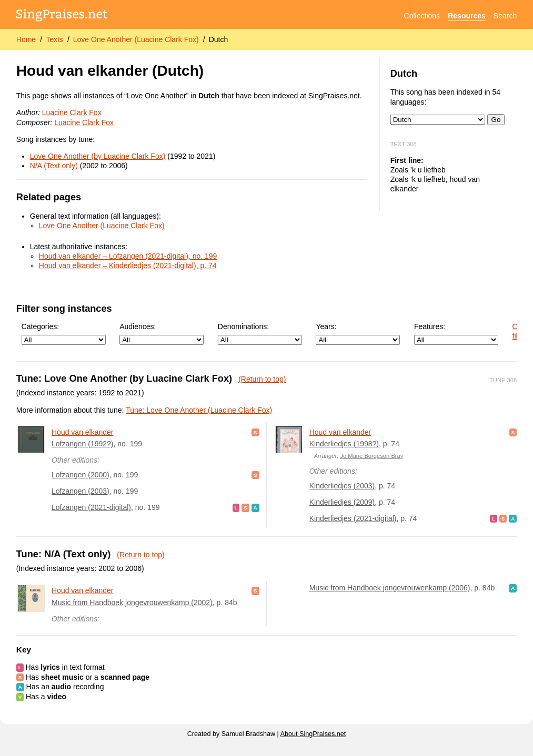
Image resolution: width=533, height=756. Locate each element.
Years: (358, 334)
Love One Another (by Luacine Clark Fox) (98, 156)
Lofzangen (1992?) (83, 444)
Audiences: (162, 334)
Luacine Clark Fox (72, 113)
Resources (467, 16)
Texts (54, 39)
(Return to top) (262, 379)
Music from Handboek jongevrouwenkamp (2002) (132, 602)
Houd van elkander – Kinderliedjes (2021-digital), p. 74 (128, 265)
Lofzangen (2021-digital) (91, 507)
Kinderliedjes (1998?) (344, 444)
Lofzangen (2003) (81, 491)
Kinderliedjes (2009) (342, 502)
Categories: (64, 334)
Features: (456, 334)
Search (505, 16)
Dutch (219, 39)
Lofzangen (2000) (81, 475)
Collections (422, 16)
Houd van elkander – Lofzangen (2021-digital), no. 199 (128, 256)
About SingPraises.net (313, 734)
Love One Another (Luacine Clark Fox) (136, 39)
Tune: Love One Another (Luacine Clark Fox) (199, 410)
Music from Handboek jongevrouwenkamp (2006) (390, 588)
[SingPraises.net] (62, 16)
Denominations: (260, 334)
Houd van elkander (83, 432)
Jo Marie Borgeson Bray (371, 456)
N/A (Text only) (54, 166)
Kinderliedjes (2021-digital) (353, 518)
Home (26, 39)
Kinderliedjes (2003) (342, 486)
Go (496, 120)
